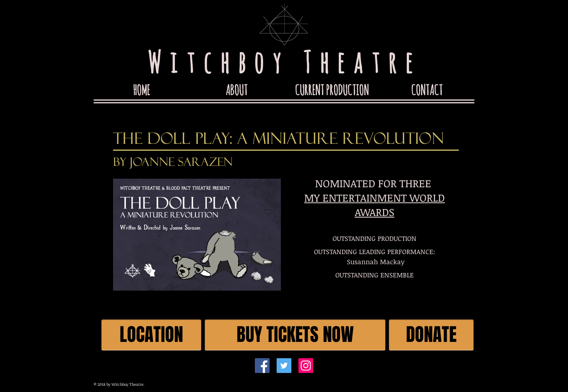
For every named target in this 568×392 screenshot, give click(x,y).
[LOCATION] (151, 335)
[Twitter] (284, 366)
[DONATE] (431, 335)
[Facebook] (262, 366)
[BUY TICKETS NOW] (295, 335)
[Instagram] (306, 366)
